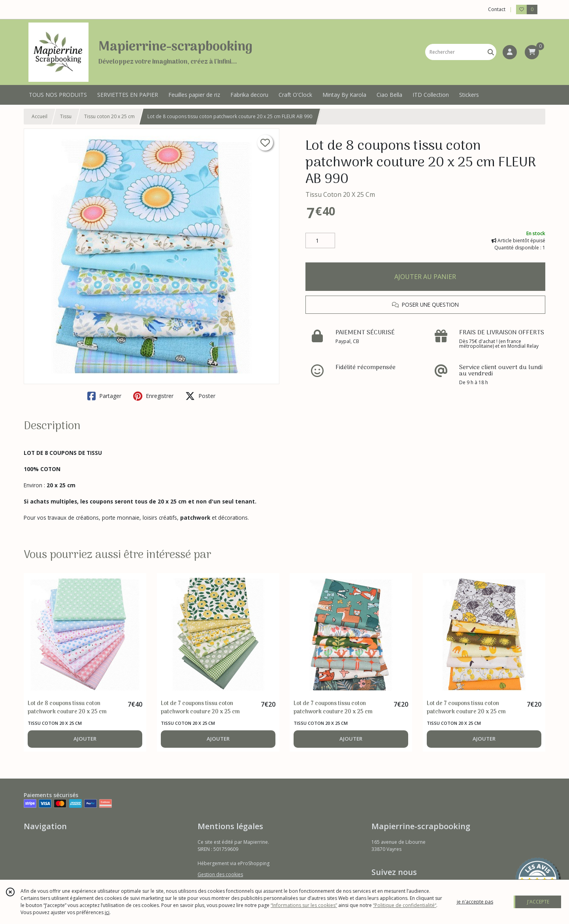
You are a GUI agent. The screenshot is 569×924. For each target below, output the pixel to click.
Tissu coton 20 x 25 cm (109, 116)
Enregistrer (153, 396)
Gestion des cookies (220, 874)
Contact (497, 9)
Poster (200, 396)
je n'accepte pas (475, 902)
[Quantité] (320, 241)
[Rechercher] (491, 52)
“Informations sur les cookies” (304, 905)
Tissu (66, 116)
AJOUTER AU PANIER (425, 277)
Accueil (40, 116)
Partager (104, 396)
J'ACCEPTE (538, 902)
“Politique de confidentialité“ (405, 905)
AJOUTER (85, 739)
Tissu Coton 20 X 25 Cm (340, 194)
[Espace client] (510, 52)
